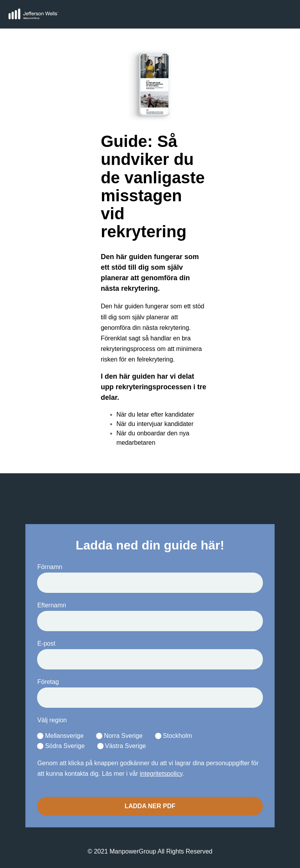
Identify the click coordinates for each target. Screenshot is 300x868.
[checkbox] (150, 741)
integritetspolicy (161, 774)
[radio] (60, 736)
